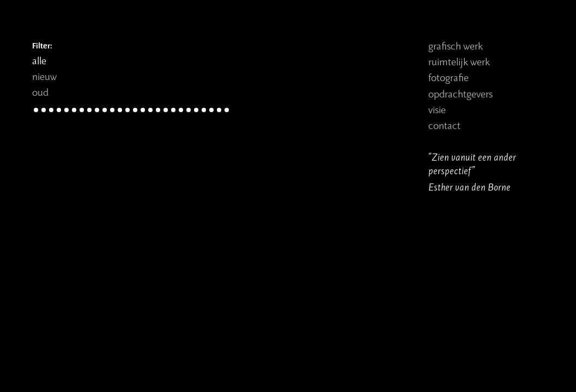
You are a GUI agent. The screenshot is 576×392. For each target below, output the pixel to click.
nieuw (44, 76)
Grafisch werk (456, 45)
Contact (444, 125)
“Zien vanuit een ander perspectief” (472, 163)
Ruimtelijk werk (459, 61)
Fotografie (448, 77)
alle (39, 60)
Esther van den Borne (469, 186)
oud (40, 92)
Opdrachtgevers (460, 93)
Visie (437, 109)
